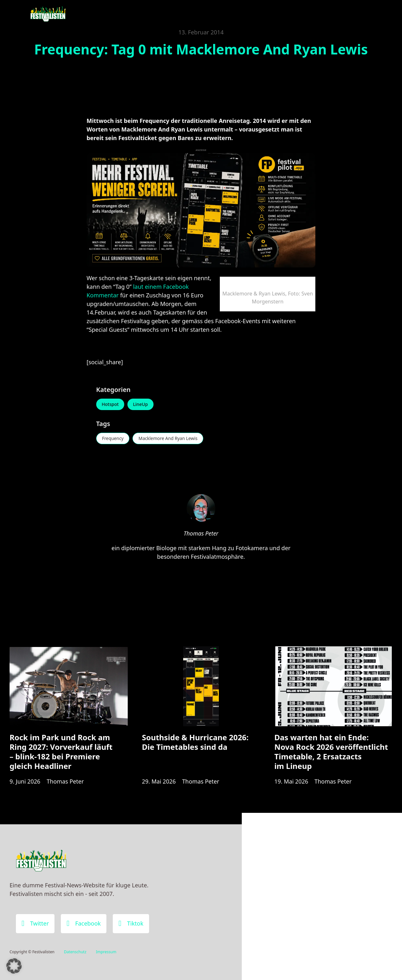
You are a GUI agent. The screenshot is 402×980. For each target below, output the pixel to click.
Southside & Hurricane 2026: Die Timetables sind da (195, 743)
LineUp (141, 405)
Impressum (106, 952)
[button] (14, 966)
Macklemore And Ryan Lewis (169, 439)
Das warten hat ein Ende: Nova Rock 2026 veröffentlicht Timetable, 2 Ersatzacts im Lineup (331, 752)
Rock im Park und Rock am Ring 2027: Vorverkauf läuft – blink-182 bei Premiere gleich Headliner (61, 752)
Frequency (113, 439)
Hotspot (111, 405)
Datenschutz (75, 952)
